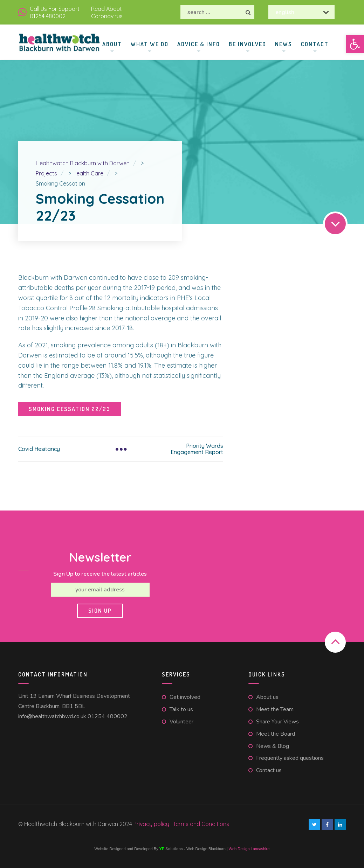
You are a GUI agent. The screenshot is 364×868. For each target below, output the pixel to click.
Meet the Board (276, 734)
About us (267, 697)
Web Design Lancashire (249, 849)
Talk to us (181, 709)
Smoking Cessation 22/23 (70, 409)
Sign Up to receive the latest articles (100, 574)
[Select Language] (301, 12)
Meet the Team (275, 709)
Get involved (185, 697)
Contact (315, 44)
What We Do (150, 44)
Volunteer (181, 722)
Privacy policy (152, 824)
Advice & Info (199, 44)
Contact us (269, 770)
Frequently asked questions (290, 758)
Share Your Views (277, 722)
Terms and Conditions (201, 824)
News (284, 44)
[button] (355, 44)
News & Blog (273, 746)
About (112, 44)
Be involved (248, 44)
